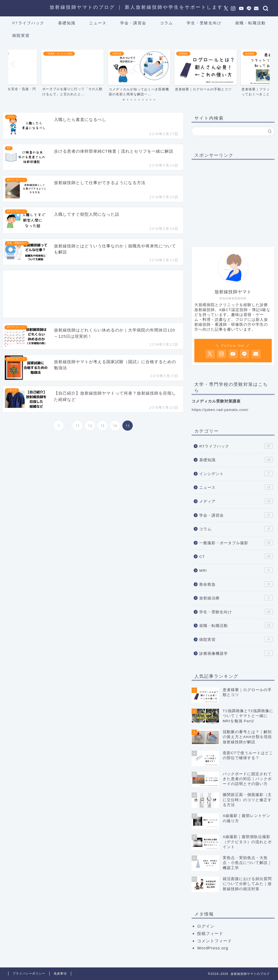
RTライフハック (28, 23)
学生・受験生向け (204, 23)
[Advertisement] (93, 294)
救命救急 (236, 584)
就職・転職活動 (250, 23)
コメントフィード (214, 941)
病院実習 (21, 35)
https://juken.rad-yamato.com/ (220, 410)
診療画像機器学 (236, 653)
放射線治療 (236, 598)
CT (236, 556)
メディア (236, 501)
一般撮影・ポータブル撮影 (236, 543)
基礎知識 (67, 23)
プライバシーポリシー (29, 973)
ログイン (206, 926)
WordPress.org (213, 948)
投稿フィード (210, 933)
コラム (167, 23)
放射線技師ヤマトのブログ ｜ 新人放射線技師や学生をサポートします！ (139, 7)
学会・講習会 (133, 23)
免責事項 (60, 973)
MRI (236, 570)
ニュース (98, 23)
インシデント (236, 473)
